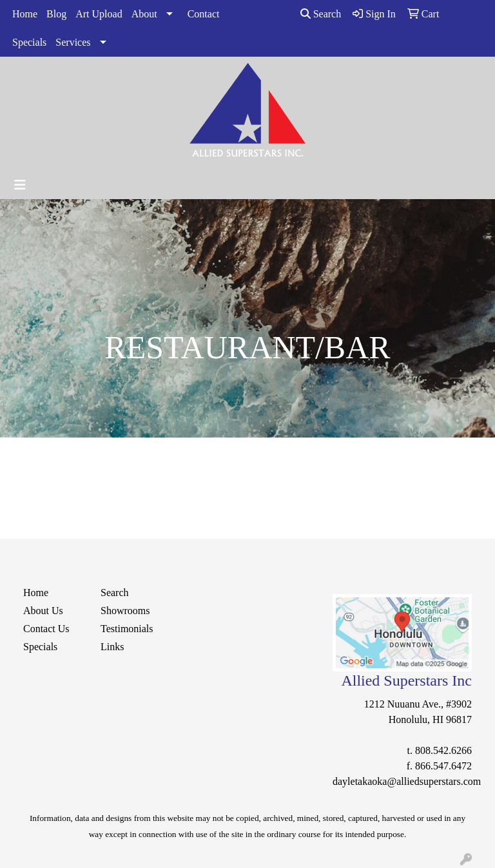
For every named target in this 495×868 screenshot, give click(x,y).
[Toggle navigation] (20, 185)
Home (25, 14)
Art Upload (99, 14)
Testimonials (127, 629)
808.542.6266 (443, 750)
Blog (56, 14)
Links (112, 647)
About (144, 14)
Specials (29, 42)
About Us (43, 611)
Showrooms (125, 611)
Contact (204, 14)
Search (321, 14)
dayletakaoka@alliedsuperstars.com (407, 781)
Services (73, 42)
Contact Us (46, 629)
